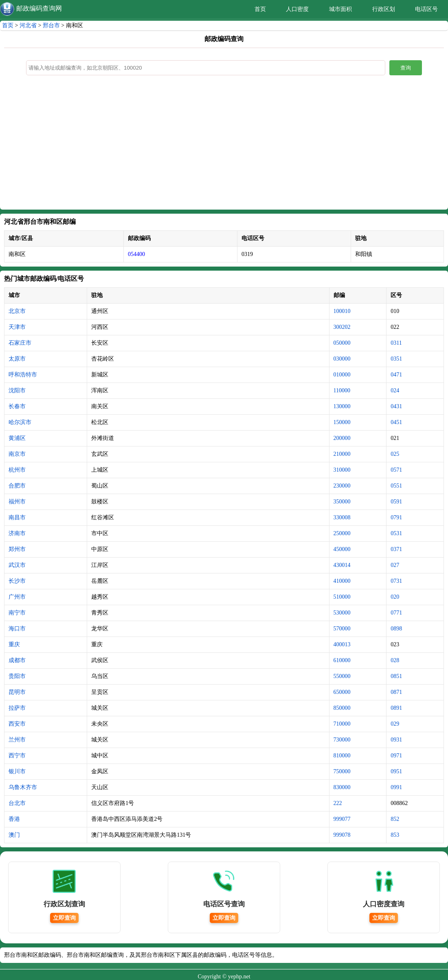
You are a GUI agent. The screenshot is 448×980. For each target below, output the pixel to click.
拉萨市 (17, 708)
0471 (396, 375)
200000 (342, 438)
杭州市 (17, 470)
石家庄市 (20, 343)
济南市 (17, 533)
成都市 (17, 660)
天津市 (17, 327)
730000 (342, 740)
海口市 (17, 629)
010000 (342, 375)
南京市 (17, 454)
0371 (396, 549)
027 (395, 565)
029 (395, 724)
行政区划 (384, 9)
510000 (342, 597)
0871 (396, 692)
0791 (396, 517)
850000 (342, 708)
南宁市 (17, 613)
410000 (342, 581)
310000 (342, 470)
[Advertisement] (224, 144)
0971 (396, 756)
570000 (342, 629)
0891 (396, 708)
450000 (342, 549)
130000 (342, 406)
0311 (396, 343)
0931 (396, 740)
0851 (396, 676)
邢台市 (51, 25)
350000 (342, 502)
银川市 (17, 771)
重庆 (14, 644)
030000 (342, 359)
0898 (396, 629)
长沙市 (17, 581)
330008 (342, 517)
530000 (342, 613)
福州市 (17, 502)
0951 (396, 771)
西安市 (17, 724)
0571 (396, 470)
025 (395, 454)
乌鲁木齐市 (23, 787)
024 (395, 390)
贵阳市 (17, 676)
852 (395, 819)
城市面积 (340, 9)
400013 (342, 644)
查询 (406, 68)
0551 (396, 486)
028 (395, 660)
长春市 (17, 406)
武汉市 (17, 565)
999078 (342, 835)
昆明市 (17, 692)
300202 (342, 327)
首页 (260, 9)
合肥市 (17, 486)
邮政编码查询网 (39, 8)
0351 (396, 359)
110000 (342, 390)
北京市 (17, 311)
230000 (342, 486)
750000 (342, 771)
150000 (342, 422)
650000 (342, 692)
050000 (342, 343)
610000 (342, 660)
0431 (396, 406)
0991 (396, 787)
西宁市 (17, 756)
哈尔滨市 (20, 422)
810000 (342, 756)
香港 (14, 819)
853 (395, 835)
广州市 (17, 597)
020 (395, 597)
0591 (396, 502)
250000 (342, 533)
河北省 (28, 25)
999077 (342, 819)
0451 (396, 422)
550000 (342, 676)
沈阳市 (17, 390)
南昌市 (17, 517)
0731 (396, 581)
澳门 (14, 835)
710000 (342, 724)
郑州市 (17, 549)
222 (338, 803)
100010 (342, 311)
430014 (342, 565)
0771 (396, 613)
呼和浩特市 (23, 375)
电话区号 (426, 9)
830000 (342, 787)
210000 (342, 454)
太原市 (17, 359)
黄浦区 (17, 438)
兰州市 (17, 740)
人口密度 (297, 9)
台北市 (17, 803)
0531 (396, 533)
